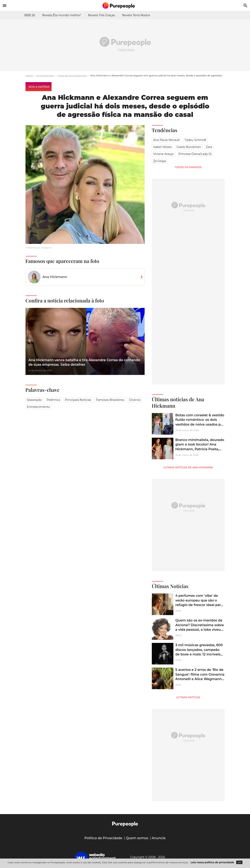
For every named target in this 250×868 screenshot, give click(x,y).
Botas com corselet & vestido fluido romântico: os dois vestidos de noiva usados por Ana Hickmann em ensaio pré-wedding (200, 424)
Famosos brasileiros (110, 400)
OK (239, 862)
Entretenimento (38, 407)
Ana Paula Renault (167, 140)
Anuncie (159, 838)
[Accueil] (125, 6)
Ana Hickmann (45, 75)
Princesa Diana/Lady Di (195, 154)
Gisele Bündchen (189, 147)
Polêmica (53, 400)
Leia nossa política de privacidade (212, 862)
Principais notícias (78, 400)
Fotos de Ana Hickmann (72, 75)
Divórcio (135, 400)
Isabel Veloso (162, 147)
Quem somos (137, 838)
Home (29, 75)
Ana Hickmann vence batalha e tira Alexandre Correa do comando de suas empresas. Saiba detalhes (84, 362)
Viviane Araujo (164, 154)
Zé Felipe (160, 161)
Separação (34, 400)
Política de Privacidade (103, 838)
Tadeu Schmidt (195, 140)
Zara (209, 147)
